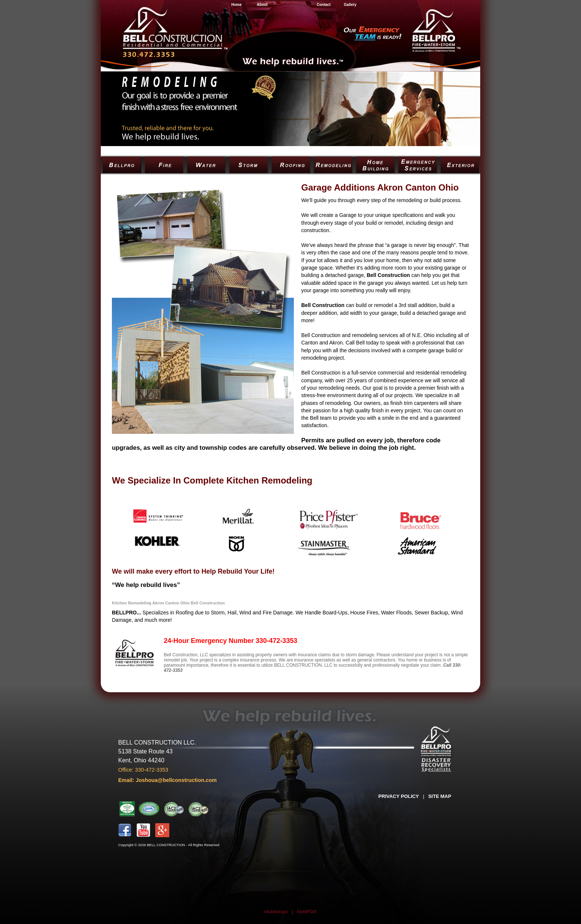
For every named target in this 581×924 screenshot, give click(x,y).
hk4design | (279, 912)
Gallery (350, 5)
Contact (324, 5)
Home (236, 5)
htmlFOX (307, 912)
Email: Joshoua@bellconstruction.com (167, 780)
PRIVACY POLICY (399, 796)
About (262, 5)
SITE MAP (440, 796)
